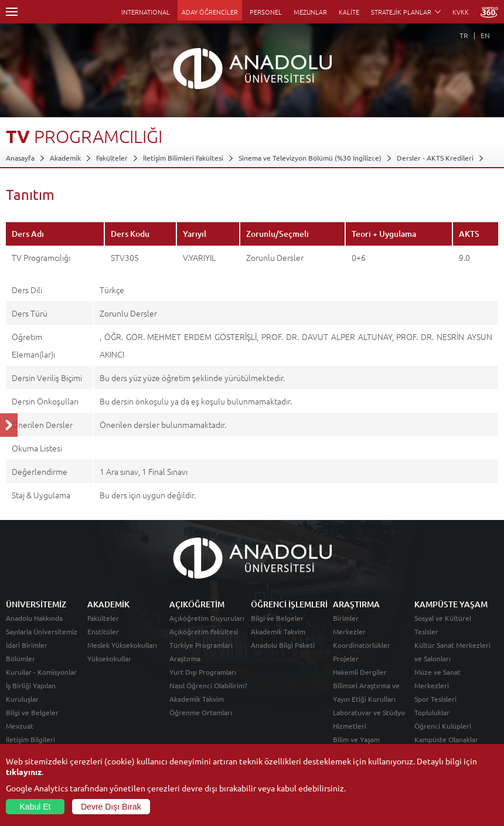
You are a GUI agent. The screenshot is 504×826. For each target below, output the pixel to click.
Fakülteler (112, 158)
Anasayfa (20, 158)
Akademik (65, 158)
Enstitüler (103, 631)
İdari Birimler (27, 645)
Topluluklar (432, 712)
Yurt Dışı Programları (203, 672)
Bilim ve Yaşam (356, 739)
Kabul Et (35, 807)
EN (485, 35)
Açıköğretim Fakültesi (204, 631)
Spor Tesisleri (435, 699)
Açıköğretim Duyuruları (207, 618)
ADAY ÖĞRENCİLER (210, 12)
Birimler (346, 618)
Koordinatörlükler (362, 645)
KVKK (461, 12)
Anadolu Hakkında (34, 618)
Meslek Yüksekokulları (122, 645)
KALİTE (349, 12)
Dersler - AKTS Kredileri (435, 158)
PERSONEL (266, 12)
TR (464, 35)
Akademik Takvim (197, 699)
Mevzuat (20, 726)
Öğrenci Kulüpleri (443, 726)
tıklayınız (24, 771)
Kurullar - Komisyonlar (41, 672)
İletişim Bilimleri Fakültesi (183, 158)
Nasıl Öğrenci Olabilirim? (208, 685)
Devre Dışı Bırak (111, 807)
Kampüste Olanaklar (446, 739)
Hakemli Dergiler (360, 672)
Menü (12, 12)
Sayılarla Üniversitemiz (42, 631)
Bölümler (21, 658)
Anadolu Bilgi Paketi (283, 645)
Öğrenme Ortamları (201, 712)
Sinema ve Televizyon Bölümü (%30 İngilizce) (310, 158)
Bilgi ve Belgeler (32, 712)
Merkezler (349, 631)
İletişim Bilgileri (30, 739)
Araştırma (185, 658)
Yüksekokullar (109, 658)
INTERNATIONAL (146, 12)
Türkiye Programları (201, 645)
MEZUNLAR (310, 12)
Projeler (346, 658)
